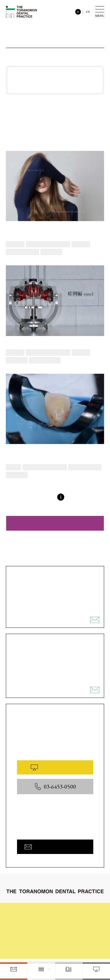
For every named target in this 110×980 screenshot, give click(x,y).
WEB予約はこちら (55, 767)
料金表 (22, 940)
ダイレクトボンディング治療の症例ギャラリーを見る (55, 523)
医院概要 (72, 942)
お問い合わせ (28, 950)
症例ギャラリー (77, 921)
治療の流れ (73, 912)
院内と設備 (73, 931)
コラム (22, 931)
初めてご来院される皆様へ (38, 912)
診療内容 (24, 921)
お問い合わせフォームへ (55, 847)
